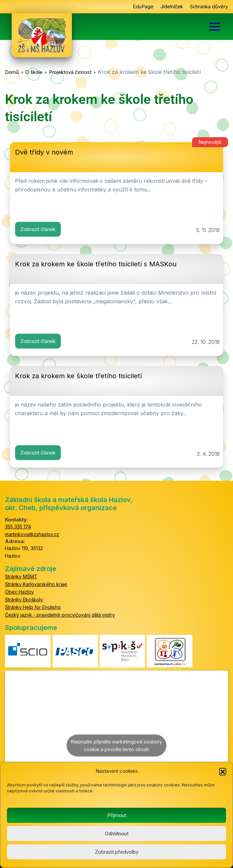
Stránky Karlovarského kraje (36, 584)
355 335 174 (18, 527)
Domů (12, 72)
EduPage (143, 7)
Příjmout (117, 815)
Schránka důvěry (209, 7)
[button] (223, 771)
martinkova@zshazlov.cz (32, 534)
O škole (34, 72)
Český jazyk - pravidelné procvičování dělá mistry (60, 615)
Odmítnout (117, 834)
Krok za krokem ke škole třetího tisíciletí (78, 376)
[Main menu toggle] (215, 27)
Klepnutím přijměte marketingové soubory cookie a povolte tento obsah (116, 745)
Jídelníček (172, 7)
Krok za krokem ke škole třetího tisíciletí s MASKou (96, 264)
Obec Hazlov (19, 592)
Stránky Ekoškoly (24, 599)
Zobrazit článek (38, 229)
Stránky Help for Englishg (33, 607)
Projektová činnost (70, 72)
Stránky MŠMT (21, 577)
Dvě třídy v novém (44, 152)
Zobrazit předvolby (117, 852)
